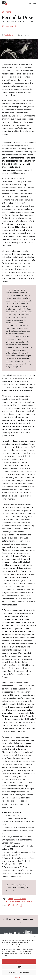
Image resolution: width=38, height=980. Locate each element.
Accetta (19, 961)
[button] (35, 936)
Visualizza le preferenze (19, 972)
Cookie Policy (18, 977)
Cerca (30, 3)
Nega (19, 967)
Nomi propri (7, 12)
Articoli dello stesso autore (19, 921)
